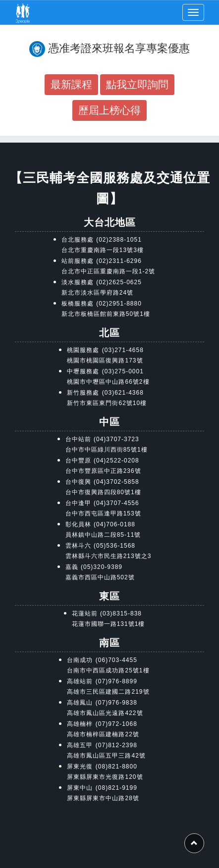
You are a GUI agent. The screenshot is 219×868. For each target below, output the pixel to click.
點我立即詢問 (137, 84)
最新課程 (71, 84)
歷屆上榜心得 (109, 110)
